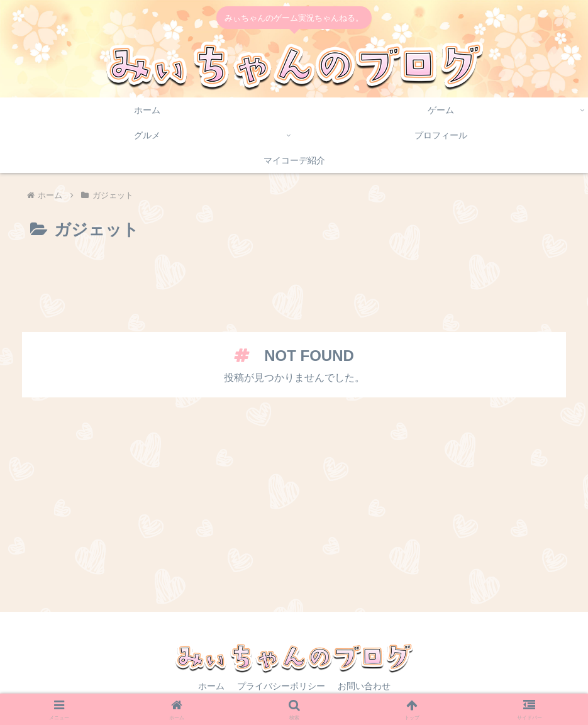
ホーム (211, 686)
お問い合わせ (364, 686)
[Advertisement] (294, 294)
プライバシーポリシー (281, 686)
